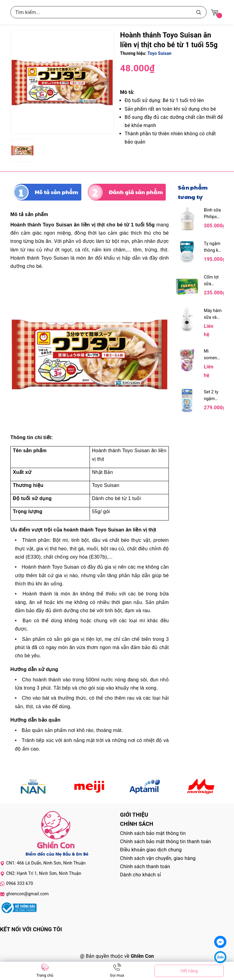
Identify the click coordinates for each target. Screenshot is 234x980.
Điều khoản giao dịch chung (151, 850)
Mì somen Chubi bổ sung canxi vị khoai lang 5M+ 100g (213, 355)
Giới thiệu (134, 815)
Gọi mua (117, 975)
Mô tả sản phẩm (57, 192)
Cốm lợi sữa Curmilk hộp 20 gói (211, 281)
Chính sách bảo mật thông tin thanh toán (165, 842)
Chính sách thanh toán (145, 866)
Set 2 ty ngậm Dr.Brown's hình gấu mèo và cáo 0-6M (213, 396)
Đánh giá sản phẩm (136, 192)
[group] (62, 82)
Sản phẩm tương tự (193, 192)
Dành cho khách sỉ (140, 875)
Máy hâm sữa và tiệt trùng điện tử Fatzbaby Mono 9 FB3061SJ (213, 314)
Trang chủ (45, 975)
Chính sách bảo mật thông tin (153, 833)
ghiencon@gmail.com (27, 894)
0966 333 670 (20, 883)
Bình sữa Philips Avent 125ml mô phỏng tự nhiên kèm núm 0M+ (213, 214)
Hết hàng (189, 971)
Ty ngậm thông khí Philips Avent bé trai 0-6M (213, 247)
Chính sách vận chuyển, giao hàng (158, 858)
